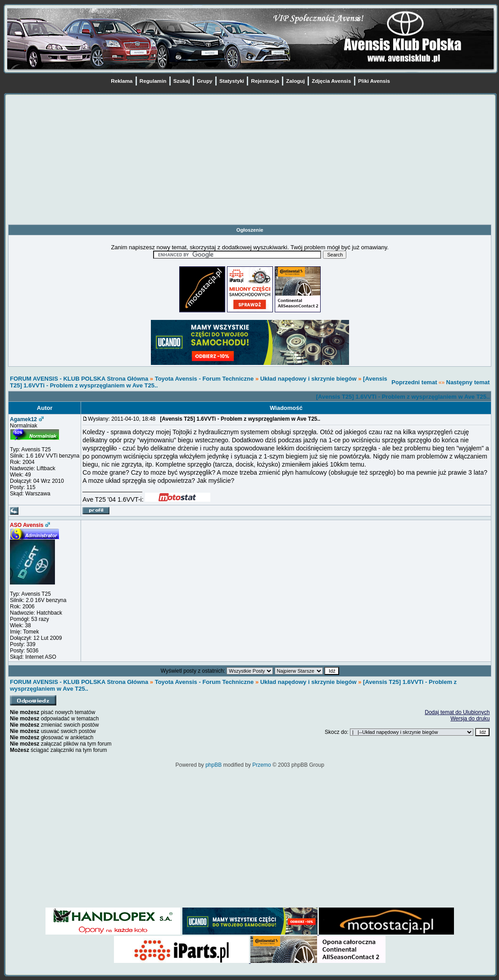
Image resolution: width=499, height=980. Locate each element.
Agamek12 (23, 419)
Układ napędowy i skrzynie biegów (308, 379)
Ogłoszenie (250, 230)
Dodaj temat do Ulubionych (457, 712)
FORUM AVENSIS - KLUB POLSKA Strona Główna (79, 379)
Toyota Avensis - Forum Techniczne (204, 379)
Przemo (261, 765)
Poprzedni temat (414, 382)
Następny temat (468, 382)
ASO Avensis (27, 525)
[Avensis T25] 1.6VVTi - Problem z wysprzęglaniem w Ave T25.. (403, 397)
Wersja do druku (470, 719)
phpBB (213, 765)
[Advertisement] (250, 161)
